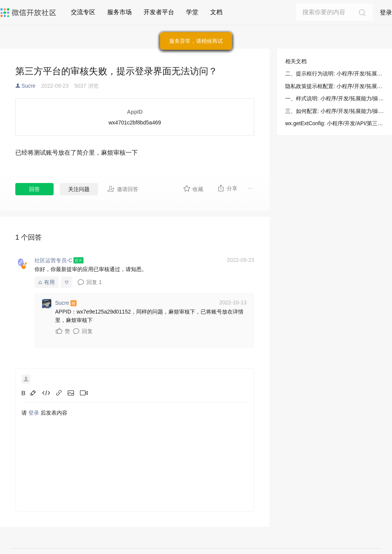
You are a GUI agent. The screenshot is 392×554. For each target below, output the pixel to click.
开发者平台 (159, 12)
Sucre (29, 86)
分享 (227, 188)
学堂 (192, 12)
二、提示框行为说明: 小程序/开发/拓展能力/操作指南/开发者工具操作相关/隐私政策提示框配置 (335, 74)
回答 (34, 189)
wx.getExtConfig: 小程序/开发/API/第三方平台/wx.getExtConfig (335, 123)
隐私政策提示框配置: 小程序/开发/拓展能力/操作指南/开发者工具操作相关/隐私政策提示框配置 (335, 86)
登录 (386, 12)
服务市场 (119, 12)
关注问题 (79, 189)
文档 (216, 12)
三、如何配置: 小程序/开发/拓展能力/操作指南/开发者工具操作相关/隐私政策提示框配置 (335, 111)
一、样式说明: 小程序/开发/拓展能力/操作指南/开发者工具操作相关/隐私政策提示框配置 (335, 98)
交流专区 (83, 12)
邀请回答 (123, 189)
